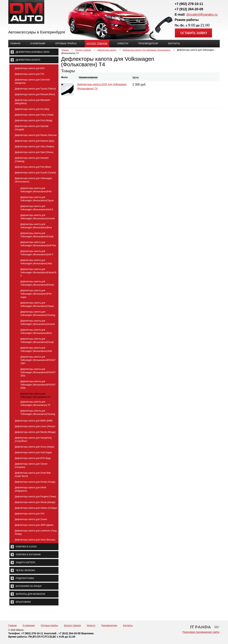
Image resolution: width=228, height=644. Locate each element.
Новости (91, 625)
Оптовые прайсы (49, 625)
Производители (109, 625)
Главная (65, 50)
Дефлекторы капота (107, 50)
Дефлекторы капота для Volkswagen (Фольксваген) (147, 50)
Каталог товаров (97, 44)
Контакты (128, 625)
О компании (29, 625)
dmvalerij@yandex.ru (202, 15)
